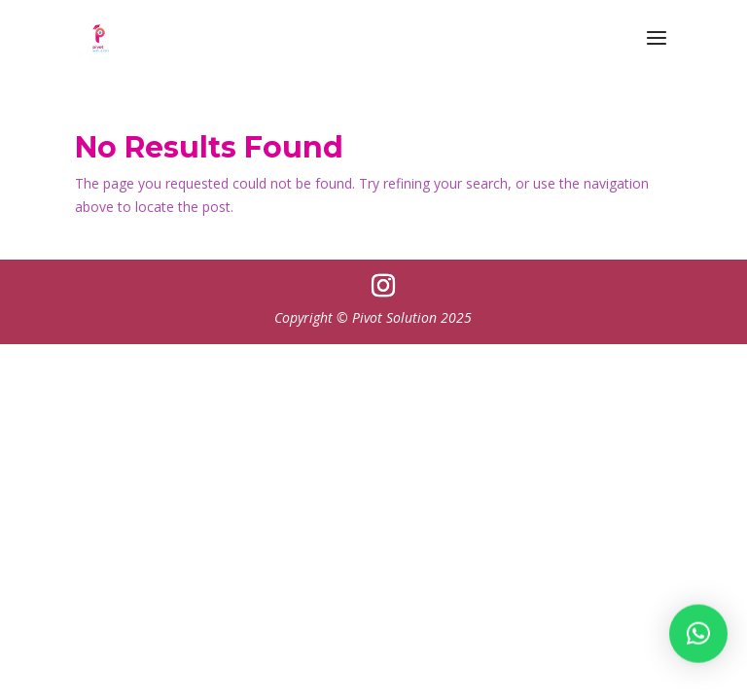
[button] (698, 637)
